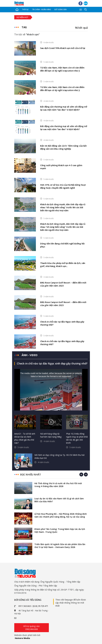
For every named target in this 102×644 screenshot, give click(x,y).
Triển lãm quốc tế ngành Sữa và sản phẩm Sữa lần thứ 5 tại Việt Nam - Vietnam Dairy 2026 (60, 546)
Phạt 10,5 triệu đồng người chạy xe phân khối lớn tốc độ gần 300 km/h (77, 438)
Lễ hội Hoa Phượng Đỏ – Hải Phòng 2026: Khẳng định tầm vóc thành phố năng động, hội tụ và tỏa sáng (61, 515)
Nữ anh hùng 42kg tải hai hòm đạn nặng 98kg (51, 435)
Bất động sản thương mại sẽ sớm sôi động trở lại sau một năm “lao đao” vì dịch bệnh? (64, 108)
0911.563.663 (25, 606)
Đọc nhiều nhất (30, 474)
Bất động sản (61, 10)
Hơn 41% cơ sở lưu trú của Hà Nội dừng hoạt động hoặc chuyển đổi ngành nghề (63, 186)
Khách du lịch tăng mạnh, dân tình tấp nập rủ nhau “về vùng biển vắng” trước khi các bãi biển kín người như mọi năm (63, 207)
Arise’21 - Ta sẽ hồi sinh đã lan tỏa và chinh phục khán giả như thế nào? (25, 438)
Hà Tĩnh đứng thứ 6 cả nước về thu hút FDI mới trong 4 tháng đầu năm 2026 (58, 485)
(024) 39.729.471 (40, 606)
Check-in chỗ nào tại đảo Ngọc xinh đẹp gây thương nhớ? (62, 323)
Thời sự (25, 10)
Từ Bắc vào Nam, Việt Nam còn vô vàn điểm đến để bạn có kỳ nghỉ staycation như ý (62, 69)
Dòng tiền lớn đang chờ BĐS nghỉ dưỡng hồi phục (62, 245)
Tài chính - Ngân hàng (41, 10)
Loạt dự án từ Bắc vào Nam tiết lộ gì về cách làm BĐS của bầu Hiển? (59, 500)
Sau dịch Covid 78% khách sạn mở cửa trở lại (63, 48)
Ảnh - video (30, 355)
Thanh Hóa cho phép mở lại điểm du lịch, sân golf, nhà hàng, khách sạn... (63, 265)
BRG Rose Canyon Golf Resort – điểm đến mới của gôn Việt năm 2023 (63, 284)
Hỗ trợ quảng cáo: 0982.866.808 (32, 628)
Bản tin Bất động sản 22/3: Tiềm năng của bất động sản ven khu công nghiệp (63, 147)
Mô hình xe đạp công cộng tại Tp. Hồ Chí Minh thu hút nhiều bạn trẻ (59, 456)
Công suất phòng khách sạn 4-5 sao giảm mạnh (61, 167)
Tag (24, 27)
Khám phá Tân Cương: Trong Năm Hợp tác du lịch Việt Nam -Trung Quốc (60, 530)
